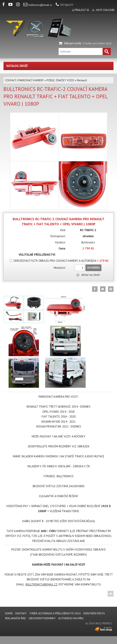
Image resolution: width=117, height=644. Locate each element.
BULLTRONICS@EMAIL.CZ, (42, 584)
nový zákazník (105, 10)
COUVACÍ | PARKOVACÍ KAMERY (24, 80)
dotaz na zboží (88, 275)
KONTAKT (21, 613)
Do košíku (93, 268)
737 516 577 (64, 5)
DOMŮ (9, 613)
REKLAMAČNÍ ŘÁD (15, 618)
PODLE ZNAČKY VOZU (60, 80)
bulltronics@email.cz (38, 5)
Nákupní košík (73, 43)
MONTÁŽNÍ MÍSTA (94, 613)
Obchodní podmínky (42, 618)
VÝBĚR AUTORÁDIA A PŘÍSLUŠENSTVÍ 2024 (55, 613)
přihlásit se (82, 10)
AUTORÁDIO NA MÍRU (71, 618)
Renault (82, 80)
